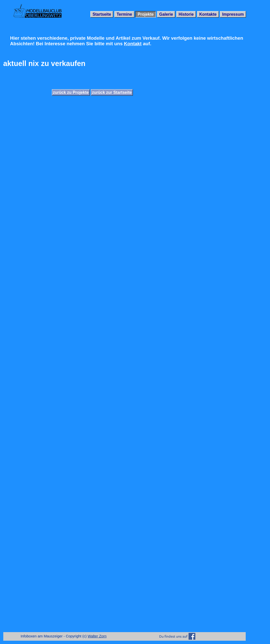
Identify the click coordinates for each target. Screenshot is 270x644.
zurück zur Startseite (112, 92)
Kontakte (208, 14)
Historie (186, 14)
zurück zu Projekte (71, 92)
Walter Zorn (97, 636)
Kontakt (133, 44)
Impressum (233, 14)
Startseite (102, 14)
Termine (124, 14)
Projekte (146, 14)
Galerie (166, 14)
